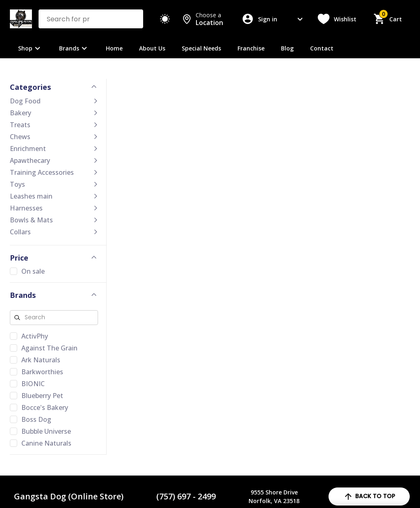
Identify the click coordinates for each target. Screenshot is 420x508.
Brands (74, 48)
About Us (152, 48)
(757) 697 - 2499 (186, 496)
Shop (30, 48)
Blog (287, 48)
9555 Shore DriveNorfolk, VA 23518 (274, 497)
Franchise (251, 48)
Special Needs (201, 48)
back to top (369, 497)
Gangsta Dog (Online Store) (69, 496)
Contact (322, 48)
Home (114, 48)
